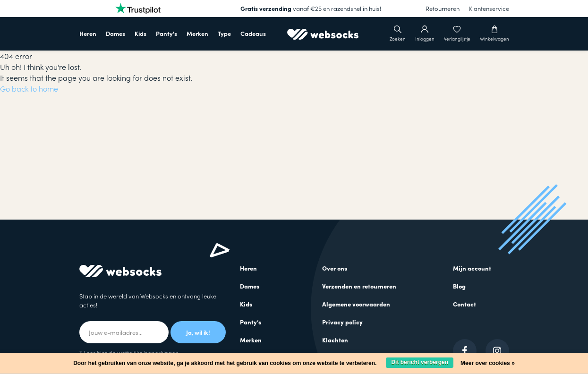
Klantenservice (489, 8)
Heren (88, 33)
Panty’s (251, 322)
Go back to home (29, 89)
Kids (141, 33)
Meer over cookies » (488, 363)
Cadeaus (253, 33)
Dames (115, 33)
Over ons (335, 268)
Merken (197, 33)
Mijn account (472, 268)
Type (224, 33)
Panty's (166, 33)
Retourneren (443, 8)
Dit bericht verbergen (420, 362)
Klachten (335, 340)
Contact (464, 304)
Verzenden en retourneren (359, 286)
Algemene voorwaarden (356, 304)
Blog (459, 286)
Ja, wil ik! (198, 332)
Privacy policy (342, 322)
